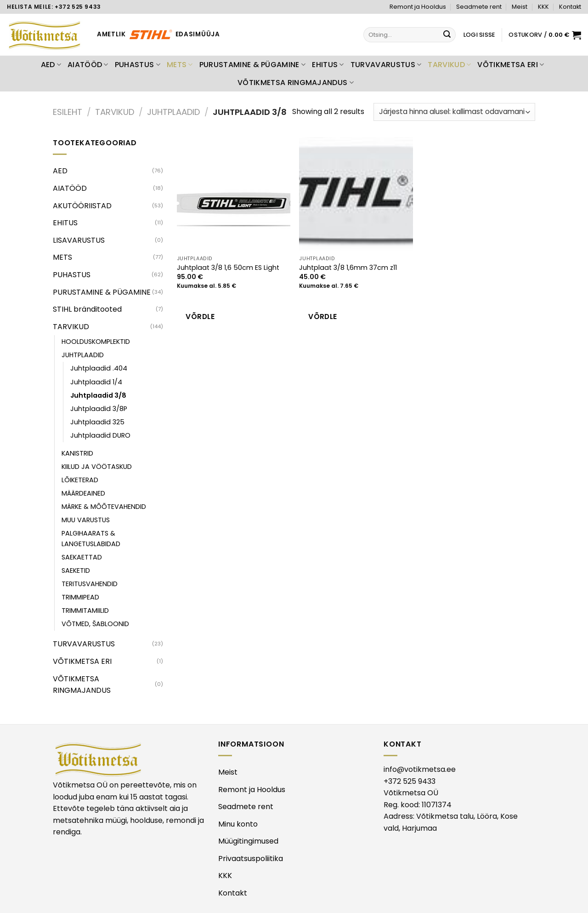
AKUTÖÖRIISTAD (82, 206)
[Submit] (447, 35)
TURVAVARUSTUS (386, 65)
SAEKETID (76, 571)
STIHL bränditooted (87, 309)
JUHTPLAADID (173, 112)
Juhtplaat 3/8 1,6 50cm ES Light (228, 268)
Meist (520, 7)
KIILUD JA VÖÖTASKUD (97, 467)
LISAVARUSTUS (79, 240)
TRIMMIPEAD (80, 597)
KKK (543, 7)
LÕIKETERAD (80, 480)
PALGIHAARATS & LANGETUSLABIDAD (91, 539)
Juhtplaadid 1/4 (96, 382)
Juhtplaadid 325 (97, 422)
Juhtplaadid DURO (100, 435)
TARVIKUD (449, 65)
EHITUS (328, 65)
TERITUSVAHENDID (90, 584)
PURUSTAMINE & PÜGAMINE (253, 65)
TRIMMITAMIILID (85, 611)
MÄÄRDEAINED (83, 493)
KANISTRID (77, 453)
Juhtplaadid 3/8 (98, 395)
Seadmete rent (479, 7)
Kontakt (570, 7)
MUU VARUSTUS (86, 520)
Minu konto (238, 824)
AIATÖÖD (88, 65)
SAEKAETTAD (82, 557)
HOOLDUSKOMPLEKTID (96, 342)
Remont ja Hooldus (418, 7)
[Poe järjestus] (454, 112)
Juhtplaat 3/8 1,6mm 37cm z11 (348, 268)
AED (51, 65)
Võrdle (200, 317)
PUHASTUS (138, 65)
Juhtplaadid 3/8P (99, 409)
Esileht (68, 112)
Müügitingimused (248, 841)
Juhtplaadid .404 (99, 368)
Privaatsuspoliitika (251, 859)
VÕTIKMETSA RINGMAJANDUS (296, 83)
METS (180, 65)
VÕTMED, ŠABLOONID (95, 624)
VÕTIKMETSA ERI (511, 65)
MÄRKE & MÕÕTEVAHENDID (104, 507)
